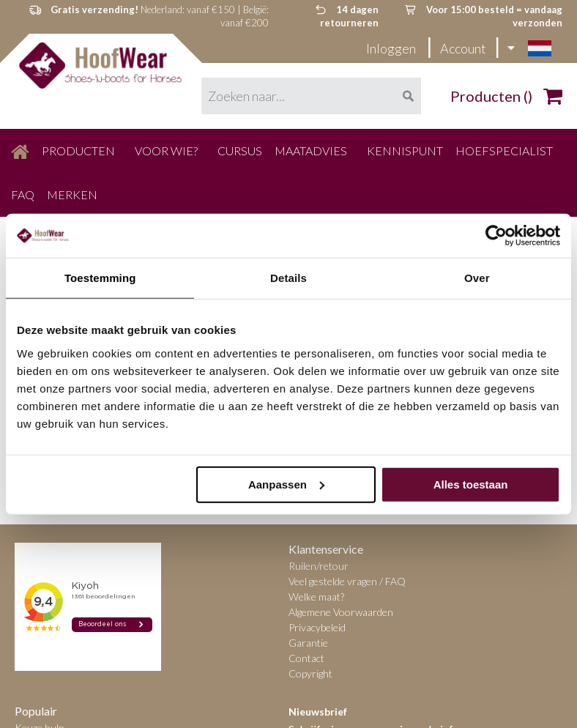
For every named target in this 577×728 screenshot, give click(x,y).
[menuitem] (20, 151)
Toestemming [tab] (100, 278)
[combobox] (311, 96)
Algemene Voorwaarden (341, 612)
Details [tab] (288, 278)
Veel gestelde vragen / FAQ (347, 581)
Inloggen (392, 48)
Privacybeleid (317, 627)
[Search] (408, 96)
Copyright (310, 673)
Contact (306, 658)
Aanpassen (286, 484)
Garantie (308, 643)
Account (463, 48)
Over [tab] (477, 278)
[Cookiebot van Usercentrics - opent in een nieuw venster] (496, 236)
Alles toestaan (471, 484)
